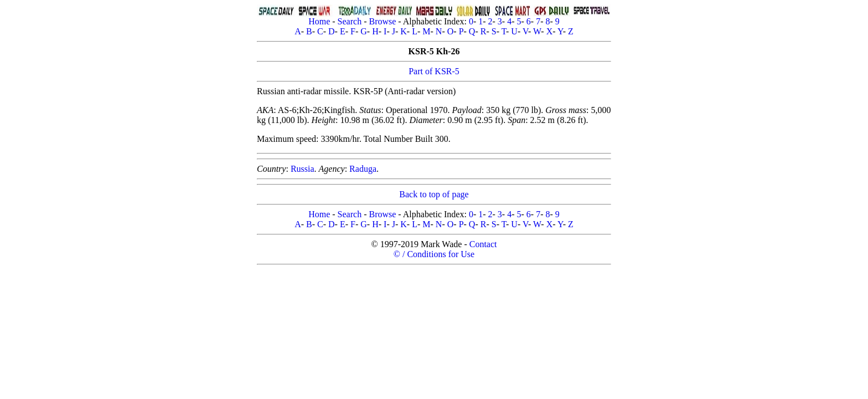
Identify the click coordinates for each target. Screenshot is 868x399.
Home (319, 21)
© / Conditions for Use (434, 254)
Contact (483, 244)
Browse (382, 21)
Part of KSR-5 (434, 71)
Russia (303, 169)
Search (350, 21)
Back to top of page (434, 194)
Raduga (363, 169)
